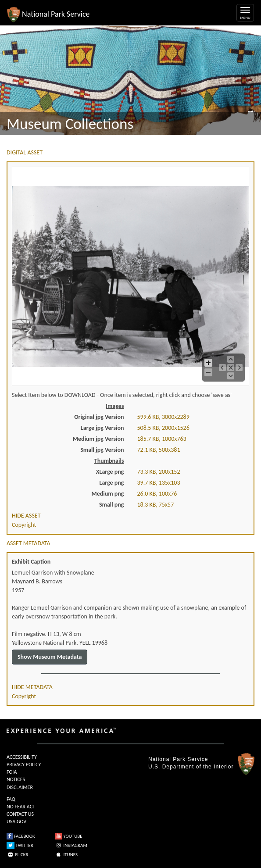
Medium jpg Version (98, 439)
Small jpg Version (102, 450)
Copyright (24, 525)
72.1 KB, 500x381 (159, 450)
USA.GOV (16, 822)
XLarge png (110, 472)
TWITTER (20, 845)
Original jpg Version (99, 417)
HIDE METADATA (32, 687)
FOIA (12, 772)
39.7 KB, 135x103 (159, 483)
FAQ (11, 799)
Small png (112, 505)
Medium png (108, 494)
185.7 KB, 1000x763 (162, 439)
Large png (111, 483)
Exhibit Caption (31, 562)
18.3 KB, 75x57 (156, 505)
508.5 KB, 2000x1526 (163, 428)
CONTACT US (20, 814)
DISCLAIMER (20, 787)
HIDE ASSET (26, 516)
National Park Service (178, 759)
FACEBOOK (21, 836)
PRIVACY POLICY (24, 764)
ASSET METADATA (29, 543)
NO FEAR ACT (21, 807)
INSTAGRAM (71, 845)
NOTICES (16, 779)
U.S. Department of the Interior (191, 767)
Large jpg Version (102, 428)
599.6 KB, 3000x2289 (163, 417)
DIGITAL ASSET (25, 152)
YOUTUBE (69, 836)
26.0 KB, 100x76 (157, 494)
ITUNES (66, 855)
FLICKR (18, 855)
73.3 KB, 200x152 (159, 472)
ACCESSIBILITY (22, 757)
